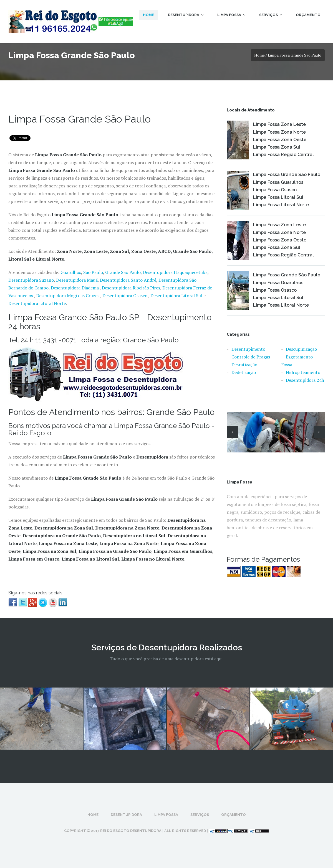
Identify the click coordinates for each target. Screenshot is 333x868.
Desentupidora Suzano (31, 280)
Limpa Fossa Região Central (283, 155)
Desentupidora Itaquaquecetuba (175, 272)
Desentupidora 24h (305, 380)
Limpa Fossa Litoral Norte (281, 205)
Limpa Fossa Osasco (275, 190)
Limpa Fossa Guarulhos (278, 182)
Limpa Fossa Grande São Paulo (287, 175)
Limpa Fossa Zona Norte (279, 132)
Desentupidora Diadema (75, 288)
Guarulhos (71, 272)
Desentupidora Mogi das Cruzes (68, 296)
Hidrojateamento (303, 372)
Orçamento (308, 15)
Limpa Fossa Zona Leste (279, 124)
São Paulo (93, 272)
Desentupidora (186, 15)
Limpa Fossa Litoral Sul (278, 197)
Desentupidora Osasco (125, 296)
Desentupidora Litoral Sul (176, 296)
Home (148, 15)
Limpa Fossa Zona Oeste (280, 140)
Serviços (271, 15)
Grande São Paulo (123, 272)
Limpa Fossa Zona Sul (277, 147)
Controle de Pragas (251, 357)
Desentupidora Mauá (77, 280)
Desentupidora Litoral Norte (37, 303)
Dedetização (244, 372)
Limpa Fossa (231, 15)
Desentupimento (248, 349)
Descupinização (301, 349)
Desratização (244, 365)
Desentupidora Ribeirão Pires (131, 288)
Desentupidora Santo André (128, 280)
